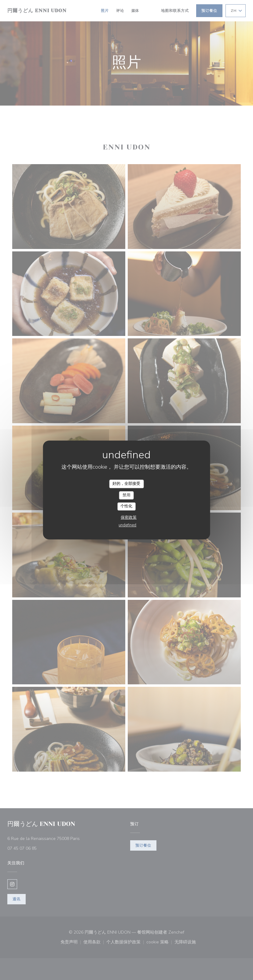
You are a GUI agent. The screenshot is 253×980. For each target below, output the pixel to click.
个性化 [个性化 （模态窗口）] (126, 506)
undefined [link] (127, 525)
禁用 (127, 495)
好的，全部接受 (126, 484)
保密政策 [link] (129, 517)
